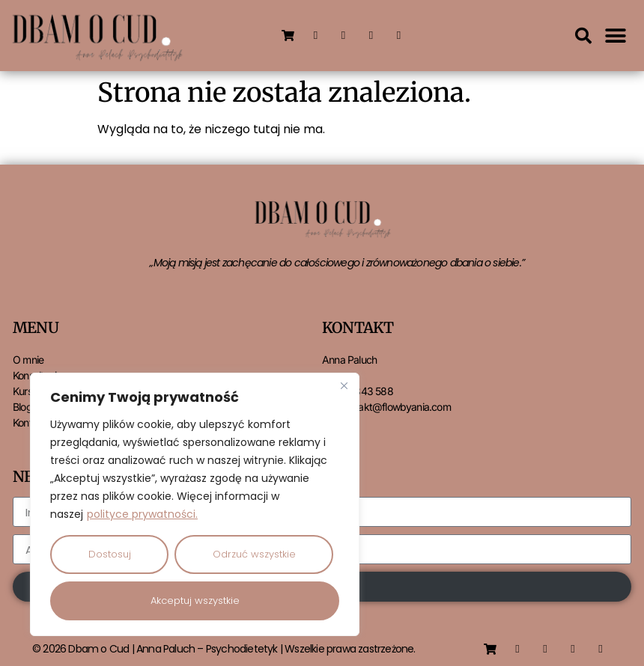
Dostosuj (110, 554)
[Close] (344, 385)
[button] (583, 36)
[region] (195, 504)
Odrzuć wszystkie (254, 554)
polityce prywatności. (142, 514)
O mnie (28, 360)
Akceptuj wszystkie (195, 601)
